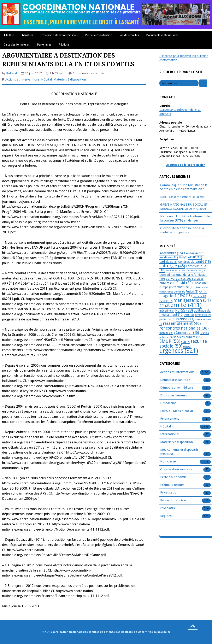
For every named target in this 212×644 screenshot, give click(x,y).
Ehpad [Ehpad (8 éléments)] (200, 283)
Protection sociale (173, 501)
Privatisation (169, 493)
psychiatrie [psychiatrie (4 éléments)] (203, 315)
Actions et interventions (22, 79)
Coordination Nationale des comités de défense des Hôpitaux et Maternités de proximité (111, 632)
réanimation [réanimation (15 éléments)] (187, 333)
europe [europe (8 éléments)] (166, 287)
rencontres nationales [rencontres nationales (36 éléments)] (184, 328)
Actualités (27, 35)
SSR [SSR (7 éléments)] (185, 342)
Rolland (11, 73)
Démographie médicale (177, 388)
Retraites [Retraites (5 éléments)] (166, 333)
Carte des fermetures (17, 45)
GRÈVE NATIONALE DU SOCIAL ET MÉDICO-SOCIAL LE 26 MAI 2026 (184, 207)
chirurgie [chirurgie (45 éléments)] (172, 266)
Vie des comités (129, 35)
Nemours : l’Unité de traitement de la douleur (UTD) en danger (185, 218)
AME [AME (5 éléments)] (183, 258)
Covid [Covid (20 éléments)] (184, 283)
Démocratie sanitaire (175, 380)
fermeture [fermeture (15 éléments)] (184, 287)
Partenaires (44, 45)
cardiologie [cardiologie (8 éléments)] (168, 262)
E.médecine (168, 403)
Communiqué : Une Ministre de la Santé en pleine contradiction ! (184, 187)
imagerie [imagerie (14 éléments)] (169, 296)
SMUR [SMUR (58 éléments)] (170, 341)
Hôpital (46, 79)
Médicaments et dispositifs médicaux (179, 452)
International (170, 434)
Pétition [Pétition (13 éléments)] (185, 319)
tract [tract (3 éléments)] (187, 347)
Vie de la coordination (99, 35)
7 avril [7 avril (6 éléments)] (189, 253)
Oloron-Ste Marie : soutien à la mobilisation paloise (182, 230)
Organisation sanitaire (176, 469)
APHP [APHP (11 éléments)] (195, 257)
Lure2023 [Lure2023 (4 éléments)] (166, 301)
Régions (166, 516)
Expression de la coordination (59, 35)
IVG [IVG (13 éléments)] (186, 296)
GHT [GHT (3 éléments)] (203, 292)
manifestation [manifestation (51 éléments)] (192, 300)
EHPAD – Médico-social (176, 411)
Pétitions (64, 45)
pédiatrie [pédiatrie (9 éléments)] (167, 319)
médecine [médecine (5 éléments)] (167, 311)
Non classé (168, 462)
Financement (170, 419)
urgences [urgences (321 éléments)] (179, 351)
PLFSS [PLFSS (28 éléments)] (184, 310)
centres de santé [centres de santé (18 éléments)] (195, 261)
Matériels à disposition (70, 79)
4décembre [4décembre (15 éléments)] (171, 253)
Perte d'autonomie (173, 477)
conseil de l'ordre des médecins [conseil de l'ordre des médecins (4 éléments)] (185, 271)
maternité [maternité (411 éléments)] (181, 305)
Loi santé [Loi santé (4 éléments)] (199, 296)
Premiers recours (172, 485)
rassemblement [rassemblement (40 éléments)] (182, 323)
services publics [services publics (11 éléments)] (187, 337)
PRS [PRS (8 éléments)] (189, 315)
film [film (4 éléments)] (181, 292)
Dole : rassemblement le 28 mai (183, 197)
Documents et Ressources (162, 35)
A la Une (9, 35)
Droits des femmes (174, 396)
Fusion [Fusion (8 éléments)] (192, 291)
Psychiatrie (168, 508)
